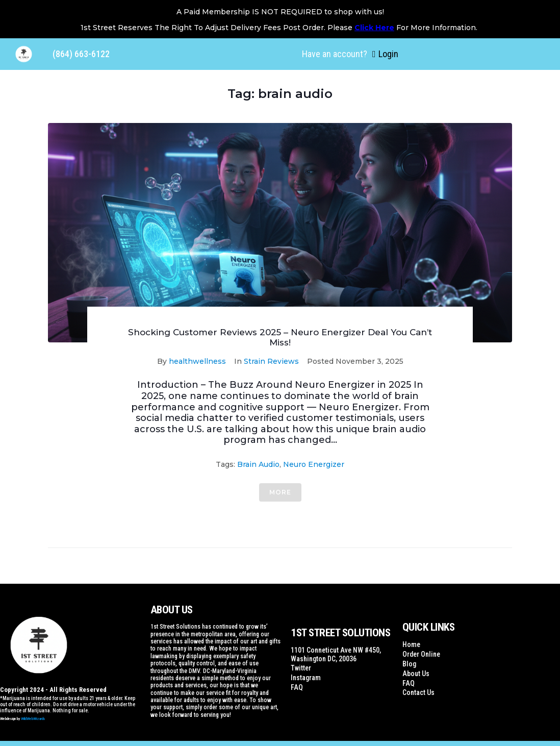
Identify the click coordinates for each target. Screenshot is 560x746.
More (280, 492)
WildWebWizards (33, 719)
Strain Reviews (271, 361)
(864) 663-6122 (81, 54)
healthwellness (197, 361)
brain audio (258, 464)
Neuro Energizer (314, 464)
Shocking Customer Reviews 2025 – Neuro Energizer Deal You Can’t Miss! (280, 337)
